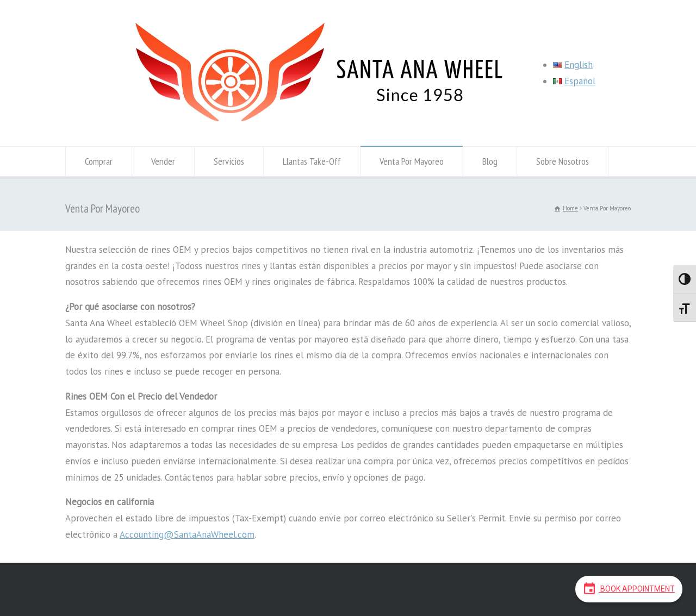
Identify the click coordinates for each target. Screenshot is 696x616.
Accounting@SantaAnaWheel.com (187, 534)
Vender (163, 161)
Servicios (229, 161)
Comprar (99, 161)
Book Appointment (629, 588)
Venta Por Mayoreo (412, 161)
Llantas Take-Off (312, 161)
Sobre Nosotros (563, 161)
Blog (490, 161)
